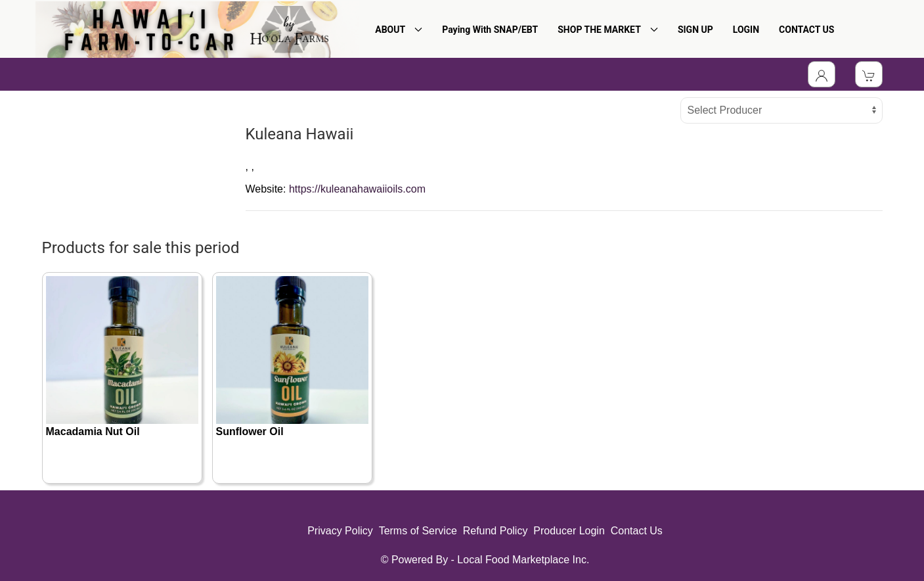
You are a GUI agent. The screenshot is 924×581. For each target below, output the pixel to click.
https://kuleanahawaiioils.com (357, 189)
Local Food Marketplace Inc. (523, 560)
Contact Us (637, 531)
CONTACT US (806, 30)
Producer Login (569, 531)
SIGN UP (695, 30)
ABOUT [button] (399, 30)
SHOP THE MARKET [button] (608, 30)
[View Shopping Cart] (869, 74)
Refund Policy (495, 531)
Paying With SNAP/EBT (490, 30)
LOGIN (746, 30)
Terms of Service (418, 531)
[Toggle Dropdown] (822, 74)
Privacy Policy (340, 531)
